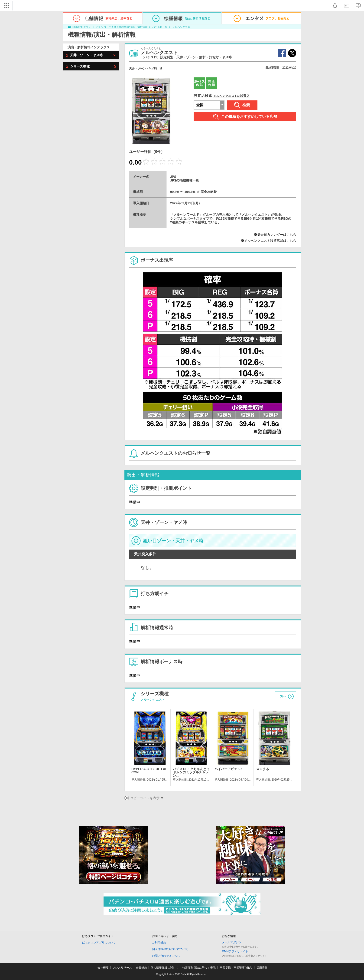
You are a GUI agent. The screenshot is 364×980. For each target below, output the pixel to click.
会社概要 (103, 968)
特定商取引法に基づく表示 (199, 968)
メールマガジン (232, 942)
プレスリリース (122, 968)
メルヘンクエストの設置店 (231, 96)
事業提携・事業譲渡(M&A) (236, 968)
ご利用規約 (159, 943)
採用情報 (262, 968)
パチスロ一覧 (160, 27)
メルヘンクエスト (182, 27)
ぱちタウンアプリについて (99, 943)
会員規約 (141, 968)
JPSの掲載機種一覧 (185, 180)
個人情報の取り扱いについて (170, 949)
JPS (173, 177)
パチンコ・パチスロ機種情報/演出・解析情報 (122, 27)
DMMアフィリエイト (235, 951)
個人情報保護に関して (165, 968)
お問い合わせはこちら (166, 956)
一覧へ (282, 696)
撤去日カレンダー (270, 235)
